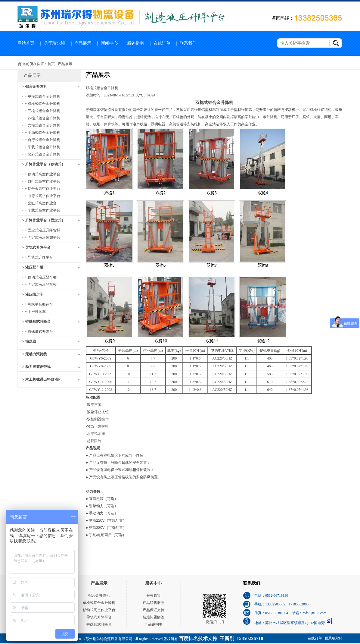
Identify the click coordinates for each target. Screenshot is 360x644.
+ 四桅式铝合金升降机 (42, 118)
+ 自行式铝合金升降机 (42, 140)
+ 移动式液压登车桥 (41, 277)
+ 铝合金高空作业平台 (42, 189)
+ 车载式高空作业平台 (42, 210)
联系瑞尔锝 (334, 638)
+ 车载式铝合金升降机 (42, 147)
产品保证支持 (154, 610)
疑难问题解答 (154, 617)
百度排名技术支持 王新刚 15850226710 (221, 638)
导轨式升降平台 (99, 617)
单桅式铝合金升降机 (99, 603)
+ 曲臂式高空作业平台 (42, 196)
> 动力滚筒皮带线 (36, 367)
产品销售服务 (154, 603)
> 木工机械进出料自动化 (42, 379)
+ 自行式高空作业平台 (42, 181)
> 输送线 (29, 341)
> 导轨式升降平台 (36, 247)
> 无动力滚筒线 (35, 354)
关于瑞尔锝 (54, 43)
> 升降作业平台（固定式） (44, 220)
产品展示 (83, 43)
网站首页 (26, 43)
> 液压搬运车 (33, 294)
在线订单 (162, 43)
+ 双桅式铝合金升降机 (42, 104)
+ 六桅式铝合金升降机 (42, 125)
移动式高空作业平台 (99, 610)
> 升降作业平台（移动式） (44, 164)
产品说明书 (154, 624)
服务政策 (154, 595)
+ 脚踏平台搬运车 (39, 304)
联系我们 (188, 43)
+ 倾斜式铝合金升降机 (42, 154)
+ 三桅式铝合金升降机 (42, 111)
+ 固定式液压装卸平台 (42, 237)
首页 (51, 64)
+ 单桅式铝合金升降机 (42, 96)
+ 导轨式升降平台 (39, 257)
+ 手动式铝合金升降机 (42, 133)
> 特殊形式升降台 (36, 322)
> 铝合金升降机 (35, 86)
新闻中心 (109, 43)
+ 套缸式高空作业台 (41, 203)
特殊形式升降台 (99, 624)
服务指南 (135, 43)
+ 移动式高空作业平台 (42, 174)
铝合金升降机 (99, 595)
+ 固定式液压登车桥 (41, 284)
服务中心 (154, 583)
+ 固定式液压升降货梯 (42, 230)
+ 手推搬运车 (35, 312)
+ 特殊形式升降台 (39, 331)
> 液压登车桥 (33, 267)
